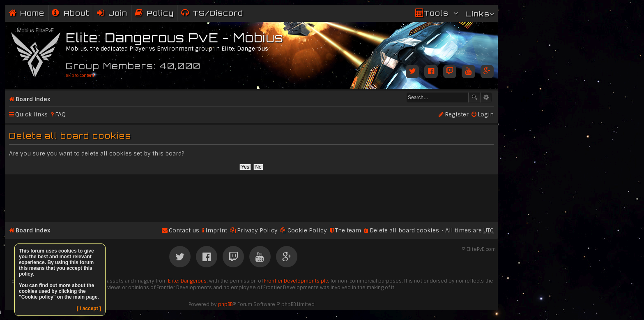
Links (477, 14)
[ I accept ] (89, 308)
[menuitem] (71, 13)
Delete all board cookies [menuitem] (404, 230)
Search (474, 97)
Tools (436, 13)
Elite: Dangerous (187, 281)
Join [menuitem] (118, 13)
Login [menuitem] (486, 114)
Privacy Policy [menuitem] (257, 230)
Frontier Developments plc (296, 281)
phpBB (225, 304)
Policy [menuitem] (160, 13)
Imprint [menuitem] (216, 230)
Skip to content (80, 75)
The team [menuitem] (348, 230)
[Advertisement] (251, 195)
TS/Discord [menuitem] (218, 13)
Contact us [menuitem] (184, 230)
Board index (33, 99)
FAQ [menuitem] (60, 114)
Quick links (31, 114)
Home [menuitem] (32, 13)
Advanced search (486, 97)
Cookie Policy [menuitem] (307, 230)
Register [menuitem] (457, 114)
